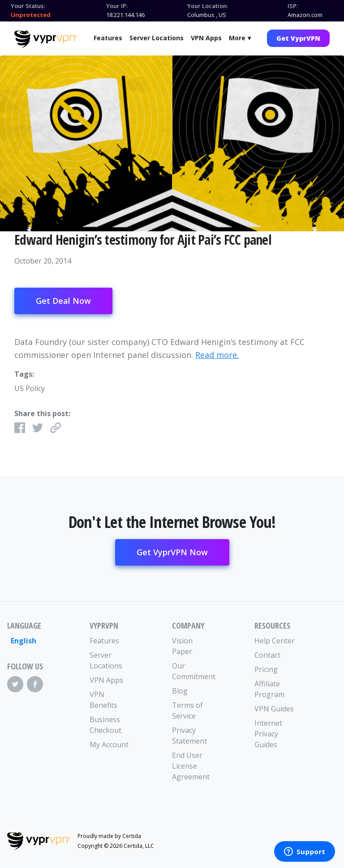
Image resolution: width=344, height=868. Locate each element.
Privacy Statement (189, 736)
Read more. (217, 355)
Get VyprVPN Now (172, 552)
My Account (109, 745)
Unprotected (31, 15)
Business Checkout (105, 725)
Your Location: (208, 6)
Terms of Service (187, 711)
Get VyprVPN (298, 38)
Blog (180, 691)
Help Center (275, 641)
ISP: (293, 6)
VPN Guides (274, 709)
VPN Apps (206, 38)
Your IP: (117, 6)
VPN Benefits (103, 700)
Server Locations (157, 38)
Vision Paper (182, 646)
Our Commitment (193, 671)
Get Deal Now (63, 301)
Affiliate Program (269, 689)
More (237, 38)
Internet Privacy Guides (268, 734)
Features (108, 38)
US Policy (30, 388)
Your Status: (28, 6)
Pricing (266, 669)
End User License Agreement (191, 766)
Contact (267, 655)
